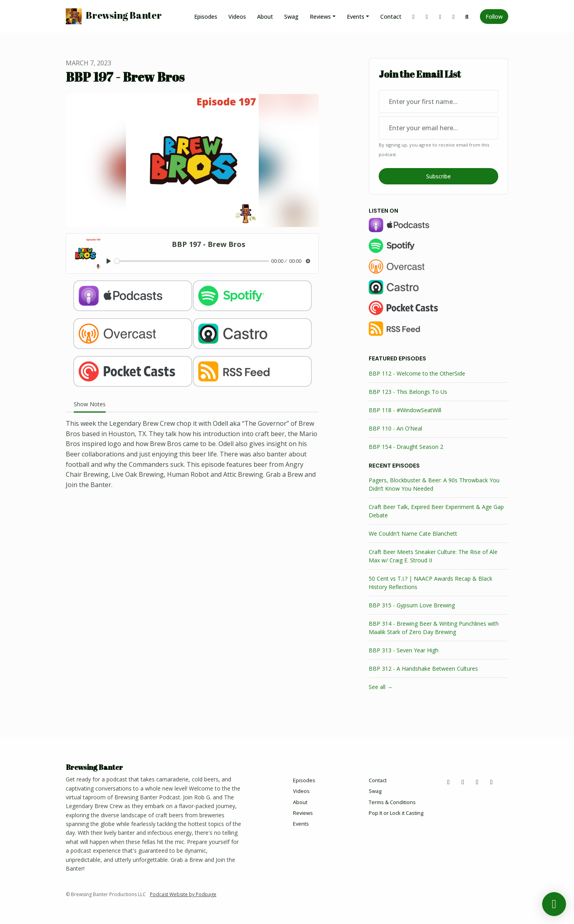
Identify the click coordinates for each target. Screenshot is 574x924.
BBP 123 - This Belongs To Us (408, 392)
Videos (237, 17)
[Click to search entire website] (467, 17)
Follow (494, 17)
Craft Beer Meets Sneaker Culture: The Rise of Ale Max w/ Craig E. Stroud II (433, 556)
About (265, 17)
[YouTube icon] (491, 782)
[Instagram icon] (477, 782)
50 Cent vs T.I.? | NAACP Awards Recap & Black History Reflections (431, 583)
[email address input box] (438, 128)
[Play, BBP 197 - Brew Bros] (109, 261)
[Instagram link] (440, 17)
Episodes (206, 17)
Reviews (320, 17)
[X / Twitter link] (414, 17)
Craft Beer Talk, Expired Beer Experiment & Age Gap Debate (436, 511)
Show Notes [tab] (90, 404)
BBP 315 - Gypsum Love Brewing (412, 605)
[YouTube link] (454, 17)
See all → (381, 687)
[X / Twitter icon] (448, 782)
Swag (291, 17)
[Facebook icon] (463, 782)
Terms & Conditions (392, 802)
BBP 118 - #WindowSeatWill (405, 410)
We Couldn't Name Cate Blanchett (413, 533)
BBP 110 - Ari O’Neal (395, 428)
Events (356, 17)
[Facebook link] (427, 17)
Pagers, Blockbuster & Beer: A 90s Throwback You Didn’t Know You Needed (434, 484)
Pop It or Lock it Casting (396, 813)
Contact (391, 17)
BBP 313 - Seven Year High (404, 650)
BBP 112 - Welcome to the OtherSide (417, 373)
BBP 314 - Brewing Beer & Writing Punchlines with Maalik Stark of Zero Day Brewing (434, 628)
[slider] (192, 261)
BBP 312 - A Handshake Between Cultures (423, 669)
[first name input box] (438, 102)
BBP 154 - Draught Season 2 (406, 447)
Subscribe (438, 176)
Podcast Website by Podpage (183, 894)
